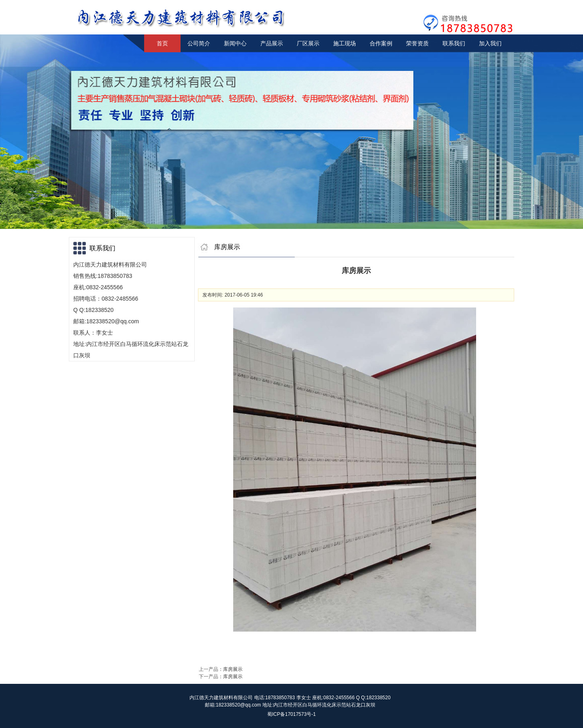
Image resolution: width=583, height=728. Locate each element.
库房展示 (233, 669)
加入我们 (490, 43)
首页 (162, 43)
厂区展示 (308, 43)
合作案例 (381, 43)
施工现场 (345, 43)
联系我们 (454, 43)
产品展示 (272, 43)
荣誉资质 (417, 43)
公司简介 (199, 43)
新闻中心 (235, 43)
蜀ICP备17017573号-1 (291, 714)
